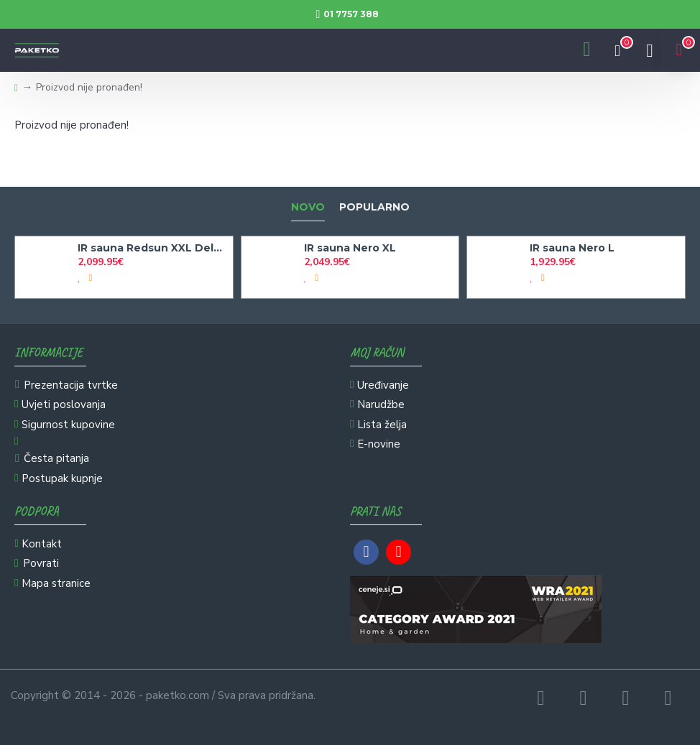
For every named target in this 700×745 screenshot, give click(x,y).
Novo (308, 207)
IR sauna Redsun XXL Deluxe (152, 248)
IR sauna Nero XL (350, 248)
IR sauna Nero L (572, 248)
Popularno (374, 207)
